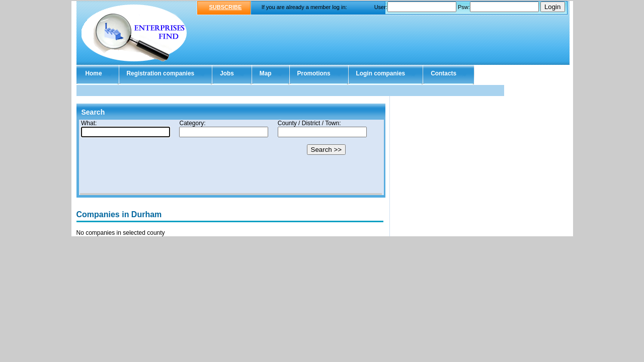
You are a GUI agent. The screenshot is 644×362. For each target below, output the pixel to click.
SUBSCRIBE (226, 7)
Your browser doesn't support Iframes (231, 157)
